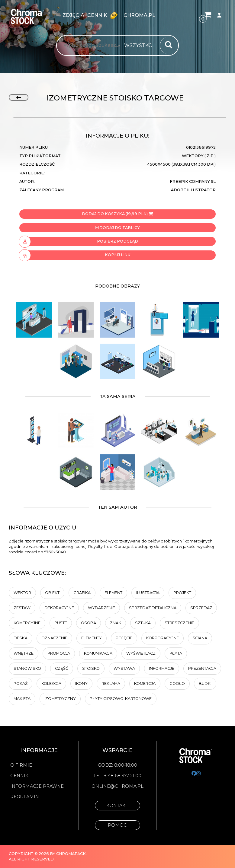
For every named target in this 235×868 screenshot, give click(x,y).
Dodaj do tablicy (117, 228)
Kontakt (117, 806)
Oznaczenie (54, 638)
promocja (59, 653)
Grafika (82, 593)
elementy (92, 638)
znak (116, 623)
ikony (81, 684)
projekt (182, 593)
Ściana (200, 638)
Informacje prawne (37, 786)
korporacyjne (163, 638)
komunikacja (98, 653)
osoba (89, 623)
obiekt (52, 593)
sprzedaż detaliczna (153, 608)
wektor (22, 593)
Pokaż (21, 684)
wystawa (124, 668)
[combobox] (140, 46)
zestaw (22, 608)
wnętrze (24, 653)
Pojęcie (124, 638)
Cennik (104, 15)
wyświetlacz (141, 653)
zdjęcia (73, 15)
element (113, 593)
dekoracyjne (59, 608)
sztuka (143, 623)
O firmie (21, 765)
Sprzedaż (201, 608)
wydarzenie (101, 608)
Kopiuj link (75, 255)
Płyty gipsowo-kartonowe (121, 699)
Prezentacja (202, 668)
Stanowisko (27, 668)
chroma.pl (139, 15)
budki (205, 684)
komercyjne (27, 623)
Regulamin (25, 797)
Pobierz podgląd (79, 241)
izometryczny (60, 699)
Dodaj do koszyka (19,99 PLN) (117, 214)
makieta (22, 699)
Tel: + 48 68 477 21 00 (117, 776)
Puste (61, 623)
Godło (177, 684)
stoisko (91, 668)
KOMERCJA (145, 684)
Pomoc (117, 825)
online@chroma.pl (117, 786)
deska (21, 638)
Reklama (111, 684)
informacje (162, 668)
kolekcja (51, 684)
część (62, 668)
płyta (176, 653)
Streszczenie (179, 623)
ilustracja (148, 593)
